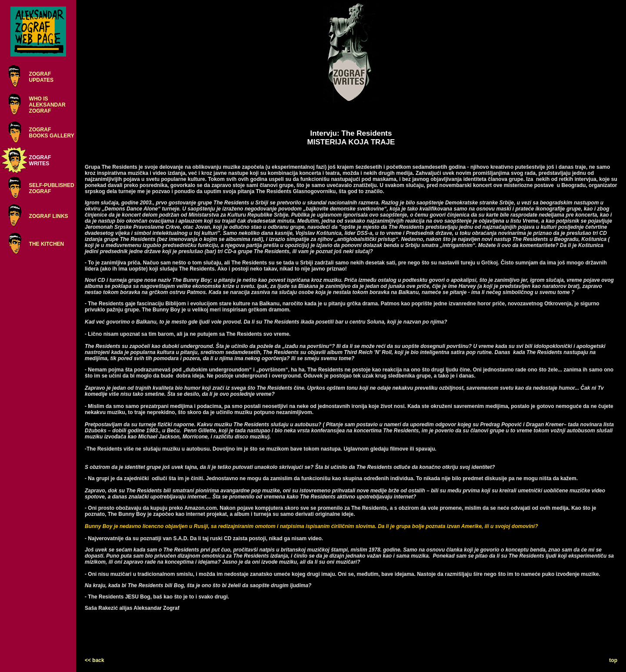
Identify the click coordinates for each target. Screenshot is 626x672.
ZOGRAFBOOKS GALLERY (52, 133)
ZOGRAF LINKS (49, 216)
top (613, 660)
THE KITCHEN (47, 244)
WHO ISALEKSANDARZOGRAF (47, 105)
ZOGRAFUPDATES (41, 77)
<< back (95, 660)
